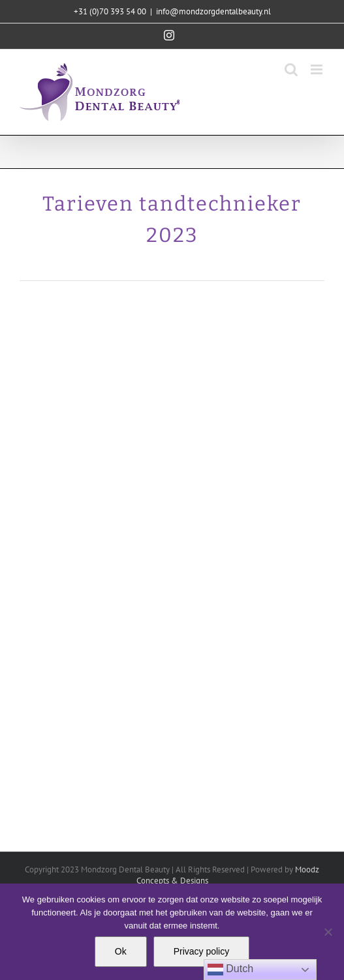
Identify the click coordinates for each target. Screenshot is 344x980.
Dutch (230, 970)
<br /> (172, 561)
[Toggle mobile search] (291, 69)
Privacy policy (202, 951)
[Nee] (328, 932)
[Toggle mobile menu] (318, 69)
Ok (121, 951)
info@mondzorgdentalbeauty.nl (213, 11)
